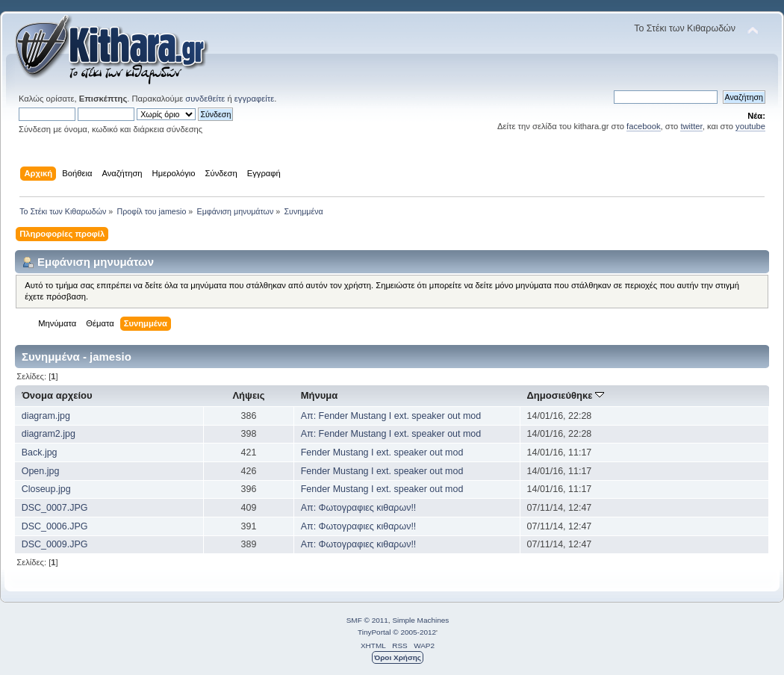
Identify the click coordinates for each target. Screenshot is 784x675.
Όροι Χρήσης (398, 657)
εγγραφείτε (254, 99)
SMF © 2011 (367, 620)
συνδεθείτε (205, 99)
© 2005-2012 (414, 632)
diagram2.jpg (49, 434)
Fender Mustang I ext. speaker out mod (382, 452)
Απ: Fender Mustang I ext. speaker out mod (391, 416)
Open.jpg (41, 471)
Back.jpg (40, 452)
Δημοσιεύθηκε (565, 395)
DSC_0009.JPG (55, 544)
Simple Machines (420, 620)
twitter (691, 126)
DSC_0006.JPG (55, 526)
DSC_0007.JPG (55, 508)
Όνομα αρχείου (57, 395)
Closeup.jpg (46, 489)
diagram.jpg (46, 416)
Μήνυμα (320, 395)
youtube (750, 126)
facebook (644, 126)
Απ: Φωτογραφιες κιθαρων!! (359, 508)
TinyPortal (374, 632)
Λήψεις (248, 395)
